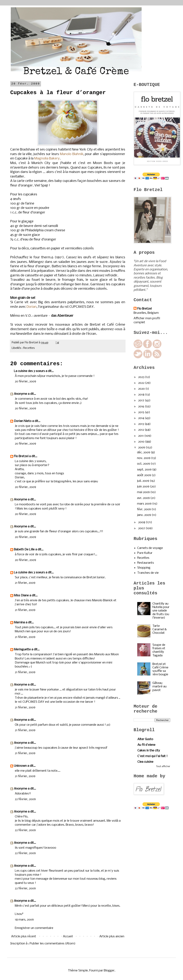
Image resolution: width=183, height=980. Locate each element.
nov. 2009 (144, 458)
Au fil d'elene (146, 745)
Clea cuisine (145, 762)
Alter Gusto (145, 739)
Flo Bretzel (21, 456)
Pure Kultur (145, 553)
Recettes (29, 348)
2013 (141, 424)
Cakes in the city (149, 751)
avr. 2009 (144, 498)
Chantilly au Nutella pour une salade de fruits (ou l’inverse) (161, 611)
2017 (142, 401)
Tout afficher (163, 766)
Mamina (19, 623)
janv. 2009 (144, 515)
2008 (142, 522)
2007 (142, 528)
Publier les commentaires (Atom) (53, 944)
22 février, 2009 (25, 799)
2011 (141, 436)
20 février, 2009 (25, 382)
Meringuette (22, 650)
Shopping (144, 568)
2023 (142, 377)
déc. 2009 (144, 453)
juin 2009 (144, 487)
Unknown (20, 766)
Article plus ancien (112, 936)
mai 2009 (144, 492)
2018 (142, 395)
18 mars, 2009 (24, 920)
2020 (142, 389)
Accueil (68, 936)
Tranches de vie (148, 573)
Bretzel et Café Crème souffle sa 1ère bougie (160, 669)
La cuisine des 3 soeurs (29, 371)
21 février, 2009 (25, 583)
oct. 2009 (144, 464)
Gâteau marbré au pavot (159, 687)
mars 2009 (145, 504)
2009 (142, 448)
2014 (142, 418)
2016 (142, 407)
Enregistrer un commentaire (34, 928)
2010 (142, 442)
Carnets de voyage (150, 548)
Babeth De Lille (24, 550)
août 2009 (144, 475)
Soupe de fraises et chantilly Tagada (159, 650)
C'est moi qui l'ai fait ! (152, 756)
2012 (141, 430)
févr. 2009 (144, 509)
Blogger (109, 971)
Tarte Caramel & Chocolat (160, 629)
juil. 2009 (143, 481)
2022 (142, 383)
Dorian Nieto (23, 421)
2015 (142, 412)
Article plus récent (24, 936)
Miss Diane (21, 596)
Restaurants (146, 563)
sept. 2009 (145, 470)
